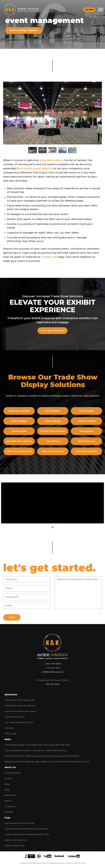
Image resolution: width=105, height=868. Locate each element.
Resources (11, 695)
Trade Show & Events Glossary (20, 706)
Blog (7, 790)
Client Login (10, 734)
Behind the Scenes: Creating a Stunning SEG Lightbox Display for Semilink (42, 756)
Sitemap (9, 812)
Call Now (89, 10)
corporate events (51, 160)
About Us (10, 767)
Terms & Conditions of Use (75, 863)
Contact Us (10, 806)
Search (8, 801)
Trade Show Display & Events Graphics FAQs (27, 834)
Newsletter (10, 795)
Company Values (13, 773)
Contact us (49, 257)
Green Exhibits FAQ (14, 846)
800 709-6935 (54, 664)
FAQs (7, 818)
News (8, 739)
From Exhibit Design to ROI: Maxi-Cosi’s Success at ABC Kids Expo (37, 745)
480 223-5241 (52, 684)
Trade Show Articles (15, 717)
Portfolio (9, 728)
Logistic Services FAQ (15, 840)
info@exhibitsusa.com (53, 672)
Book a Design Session (24, 30)
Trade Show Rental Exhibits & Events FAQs (26, 829)
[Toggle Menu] (101, 10)
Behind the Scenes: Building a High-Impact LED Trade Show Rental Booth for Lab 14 (47, 762)
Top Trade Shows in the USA (19, 723)
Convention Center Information (20, 711)
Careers (8, 779)
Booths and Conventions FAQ (19, 823)
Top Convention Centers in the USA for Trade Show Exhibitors (36, 751)
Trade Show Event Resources (19, 700)
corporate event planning (36, 169)
